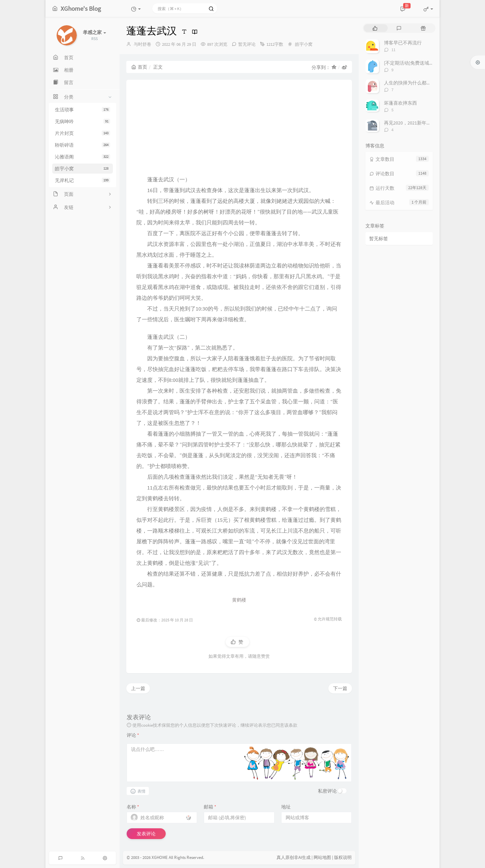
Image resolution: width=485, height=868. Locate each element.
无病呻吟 (83, 121)
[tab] (375, 28)
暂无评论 (247, 44)
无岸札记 (83, 180)
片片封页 (83, 133)
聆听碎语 (83, 145)
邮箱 (210, 807)
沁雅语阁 (83, 157)
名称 (133, 807)
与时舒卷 (142, 44)
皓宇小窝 (83, 169)
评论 (133, 735)
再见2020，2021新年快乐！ (412, 123)
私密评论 (327, 791)
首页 (139, 67)
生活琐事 (83, 110)
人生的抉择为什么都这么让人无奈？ (422, 83)
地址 (286, 807)
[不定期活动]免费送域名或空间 (416, 63)
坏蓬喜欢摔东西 (400, 103)
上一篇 (138, 688)
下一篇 (340, 688)
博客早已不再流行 (403, 43)
